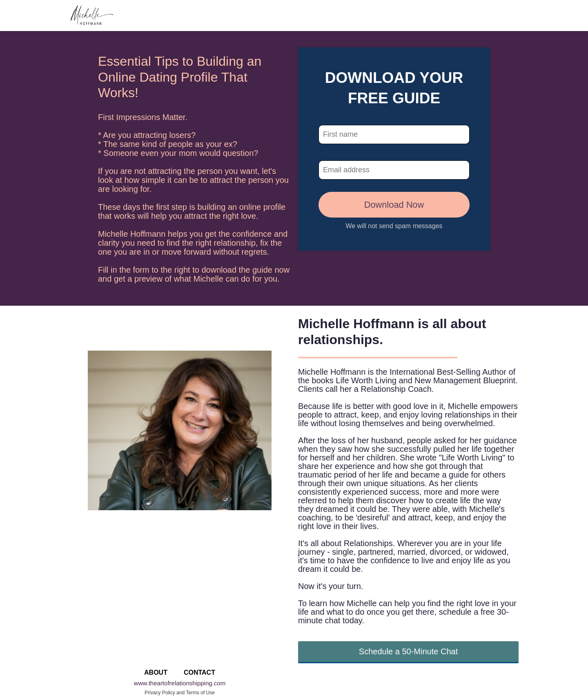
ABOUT (156, 673)
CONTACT (199, 673)
